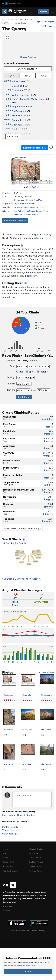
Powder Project (35, 866)
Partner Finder (9, 862)
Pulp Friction (18, 106)
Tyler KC (36, 214)
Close (28, 971)
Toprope (42, 372)
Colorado (19, 19)
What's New (8, 830)
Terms (34, 931)
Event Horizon (19, 115)
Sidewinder (18, 90)
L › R (12, 76)
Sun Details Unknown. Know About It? (22, 579)
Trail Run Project (36, 862)
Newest (21, 815)
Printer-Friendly (10, 827)
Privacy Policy (31, 965)
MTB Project (34, 853)
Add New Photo (46, 672)
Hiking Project (35, 858)
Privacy (42, 931)
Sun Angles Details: (28, 554)
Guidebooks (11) (10, 834)
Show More (13, 136)
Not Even (32, 276)
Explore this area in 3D (35, 148)
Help (5, 853)
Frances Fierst (42, 211)
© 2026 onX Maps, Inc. (20, 931)
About (6, 849)
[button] (12, 173)
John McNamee (29, 211)
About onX (8, 906)
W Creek (8, 23)
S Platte (28, 19)
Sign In (43, 12)
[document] (28, 967)
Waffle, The (18, 95)
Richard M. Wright (22, 207)
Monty (17, 214)
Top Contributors (10, 871)
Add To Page (47, 26)
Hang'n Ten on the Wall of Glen (28, 99)
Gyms (6, 858)
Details (38, 238)
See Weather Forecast (15, 221)
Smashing (17, 86)
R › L (28, 76)
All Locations (8, 19)
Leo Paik (18, 211)
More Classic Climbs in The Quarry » (23, 528)
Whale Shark (19, 81)
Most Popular (9, 815)
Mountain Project (36, 849)
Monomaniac (26, 214)
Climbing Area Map (28, 57)
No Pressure (18, 111)
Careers (7, 911)
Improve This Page (45, 22)
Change (33, 361)
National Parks (35, 871)
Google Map (19, 200)
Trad (20, 372)
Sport (30, 372)
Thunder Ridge (20, 23)
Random (31, 815)
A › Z (43, 76)
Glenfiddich (18, 120)
